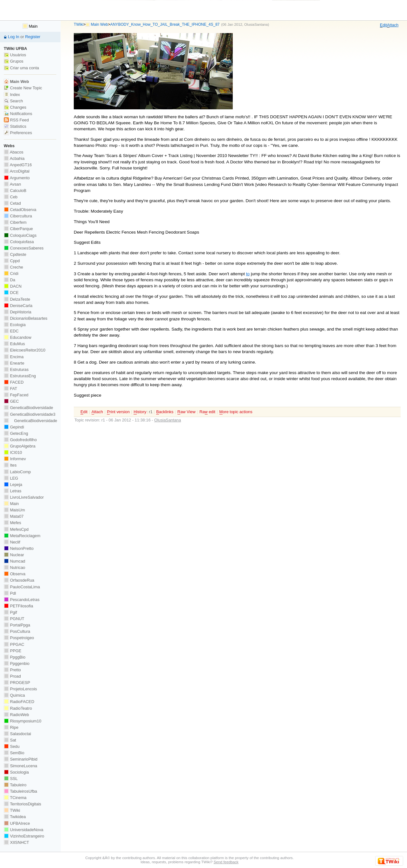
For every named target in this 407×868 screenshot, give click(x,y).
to (248, 274)
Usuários (15, 55)
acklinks (165, 412)
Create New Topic (23, 88)
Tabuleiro (15, 785)
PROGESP (17, 683)
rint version (118, 412)
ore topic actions (236, 412)
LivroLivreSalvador (24, 497)
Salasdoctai (17, 734)
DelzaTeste (17, 299)
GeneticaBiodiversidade (28, 408)
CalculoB (15, 191)
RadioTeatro (18, 708)
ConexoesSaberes (24, 248)
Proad (12, 676)
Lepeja (13, 485)
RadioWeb (16, 715)
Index (12, 95)
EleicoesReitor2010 (25, 350)
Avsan (12, 184)
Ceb (11, 197)
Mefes (13, 523)
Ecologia (15, 325)
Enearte (14, 363)
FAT (10, 389)
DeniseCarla (18, 306)
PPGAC (14, 644)
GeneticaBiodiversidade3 (30, 414)
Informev (15, 459)
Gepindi (14, 427)
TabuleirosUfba (21, 791)
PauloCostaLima (22, 587)
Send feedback (226, 862)
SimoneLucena (21, 766)
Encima (14, 357)
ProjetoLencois (20, 689)
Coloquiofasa (19, 242)
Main (30, 26)
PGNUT (14, 619)
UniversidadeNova (24, 830)
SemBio (14, 753)
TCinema (15, 798)
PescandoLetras (22, 600)
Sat (10, 740)
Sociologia (16, 772)
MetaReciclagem (22, 536)
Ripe (11, 727)
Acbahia (14, 158)
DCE (11, 293)
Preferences (18, 133)
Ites (10, 465)
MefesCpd (16, 529)
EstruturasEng (20, 376)
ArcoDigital (17, 171)
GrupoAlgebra (20, 446)
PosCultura (17, 631)
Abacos (14, 152)
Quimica (14, 695)
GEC (11, 401)
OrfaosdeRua (19, 580)
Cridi (11, 273)
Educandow (18, 337)
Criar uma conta (21, 68)
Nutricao (14, 567)
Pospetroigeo (19, 638)
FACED (14, 382)
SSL (11, 779)
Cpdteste (15, 254)
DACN (13, 286)
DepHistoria (18, 312)
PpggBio (15, 657)
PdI (10, 593)
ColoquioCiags (20, 235)
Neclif (12, 542)
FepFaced (16, 395)
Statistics (15, 126)
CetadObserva (20, 210)
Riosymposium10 (23, 721)
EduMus (14, 344)
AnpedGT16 (18, 165)
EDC (11, 331)
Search (13, 101)
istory (140, 412)
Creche (14, 267)
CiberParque (18, 229)
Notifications (18, 114)
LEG (11, 478)
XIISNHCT (16, 842)
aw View (186, 412)
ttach (393, 25)
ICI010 (13, 452)
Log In (14, 37)
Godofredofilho (20, 440)
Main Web (100, 24)
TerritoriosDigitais (23, 804)
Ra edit (207, 412)
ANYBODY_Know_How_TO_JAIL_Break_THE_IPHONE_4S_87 (165, 24)
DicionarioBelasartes (26, 318)
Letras (13, 491)
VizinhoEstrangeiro (24, 836)
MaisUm (14, 510)
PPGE (13, 651)
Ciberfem (15, 222)
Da (10, 280)
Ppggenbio (17, 663)
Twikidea (15, 817)
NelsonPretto (19, 548)
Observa (15, 574)
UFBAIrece (17, 823)
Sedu (12, 746)
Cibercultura (18, 216)
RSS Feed (16, 120)
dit (383, 25)
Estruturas (16, 369)
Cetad (12, 203)
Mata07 (14, 516)
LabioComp (17, 472)
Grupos (14, 61)
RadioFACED (19, 702)
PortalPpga (17, 625)
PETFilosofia (18, 606)
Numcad (14, 561)
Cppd (12, 261)
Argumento (17, 178)
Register (33, 37)
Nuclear (14, 555)
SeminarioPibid (21, 759)
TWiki (79, 24)
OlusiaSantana (256, 24)
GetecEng (16, 433)
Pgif (10, 612)
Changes (15, 107)
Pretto (12, 670)
